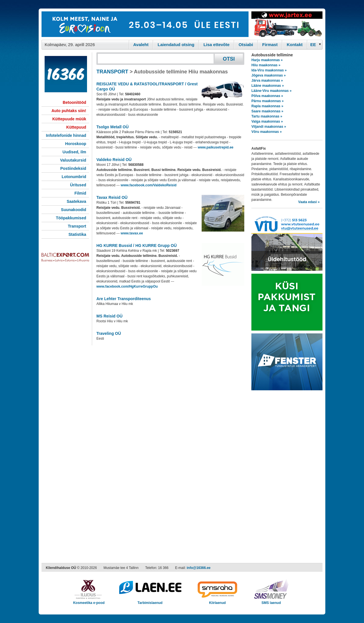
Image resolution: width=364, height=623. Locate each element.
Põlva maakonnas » (267, 96)
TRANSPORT (112, 72)
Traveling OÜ (109, 333)
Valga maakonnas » (267, 121)
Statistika (77, 234)
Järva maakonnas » (267, 81)
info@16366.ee (199, 568)
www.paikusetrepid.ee (216, 147)
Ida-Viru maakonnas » (269, 70)
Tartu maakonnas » (267, 116)
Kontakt (295, 45)
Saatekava (76, 201)
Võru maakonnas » (267, 132)
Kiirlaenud (217, 601)
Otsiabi (246, 45)
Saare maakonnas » (267, 111)
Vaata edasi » (309, 202)
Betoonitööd (75, 102)
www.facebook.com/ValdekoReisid (148, 185)
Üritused (78, 185)
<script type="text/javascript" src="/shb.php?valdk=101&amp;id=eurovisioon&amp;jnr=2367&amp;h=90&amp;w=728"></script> (145, 24)
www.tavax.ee (132, 233)
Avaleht (141, 45)
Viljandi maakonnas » (269, 127)
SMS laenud (271, 601)
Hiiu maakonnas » (266, 65)
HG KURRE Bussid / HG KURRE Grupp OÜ (136, 246)
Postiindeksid (73, 168)
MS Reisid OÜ (109, 316)
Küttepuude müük (69, 119)
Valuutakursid (73, 160)
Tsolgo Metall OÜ (112, 127)
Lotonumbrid (74, 177)
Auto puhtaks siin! (69, 111)
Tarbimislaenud (150, 601)
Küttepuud (76, 127)
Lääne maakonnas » (268, 86)
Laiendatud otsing (176, 45)
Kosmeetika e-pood (89, 601)
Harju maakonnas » (267, 60)
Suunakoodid (74, 210)
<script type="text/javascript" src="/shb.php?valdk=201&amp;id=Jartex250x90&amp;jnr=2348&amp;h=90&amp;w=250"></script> (287, 24)
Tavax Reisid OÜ (112, 197)
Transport (77, 226)
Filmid (80, 193)
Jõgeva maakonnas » (269, 75)
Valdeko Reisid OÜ (114, 160)
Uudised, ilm (74, 152)
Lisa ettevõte (216, 45)
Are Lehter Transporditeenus (124, 299)
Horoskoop (76, 144)
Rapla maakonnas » (267, 106)
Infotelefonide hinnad (66, 135)
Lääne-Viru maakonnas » (271, 91)
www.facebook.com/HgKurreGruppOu (127, 286)
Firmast (270, 45)
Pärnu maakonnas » (267, 101)
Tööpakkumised (71, 218)
